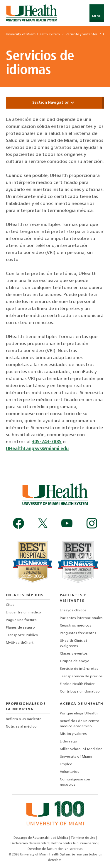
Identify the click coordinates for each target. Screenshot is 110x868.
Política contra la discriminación (75, 844)
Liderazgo (68, 742)
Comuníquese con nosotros (75, 782)
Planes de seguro (20, 628)
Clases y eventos (74, 654)
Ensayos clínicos (73, 610)
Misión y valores (73, 734)
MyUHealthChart (20, 643)
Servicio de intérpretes (79, 669)
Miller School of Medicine (81, 749)
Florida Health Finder (77, 684)
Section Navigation (55, 103)
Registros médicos (76, 626)
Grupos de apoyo (75, 661)
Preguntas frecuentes (78, 633)
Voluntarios (70, 772)
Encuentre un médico (23, 613)
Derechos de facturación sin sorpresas (55, 849)
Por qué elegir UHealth (79, 714)
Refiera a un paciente (24, 719)
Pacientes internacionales (81, 618)
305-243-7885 (47, 442)
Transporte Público (22, 635)
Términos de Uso (83, 838)
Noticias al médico (21, 727)
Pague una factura (21, 620)
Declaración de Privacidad (30, 844)
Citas (10, 605)
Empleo (66, 764)
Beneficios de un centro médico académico (80, 724)
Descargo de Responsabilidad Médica (41, 838)
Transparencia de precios (81, 676)
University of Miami (76, 757)
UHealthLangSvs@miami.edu (37, 449)
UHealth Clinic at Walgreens (73, 643)
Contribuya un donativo (80, 692)
